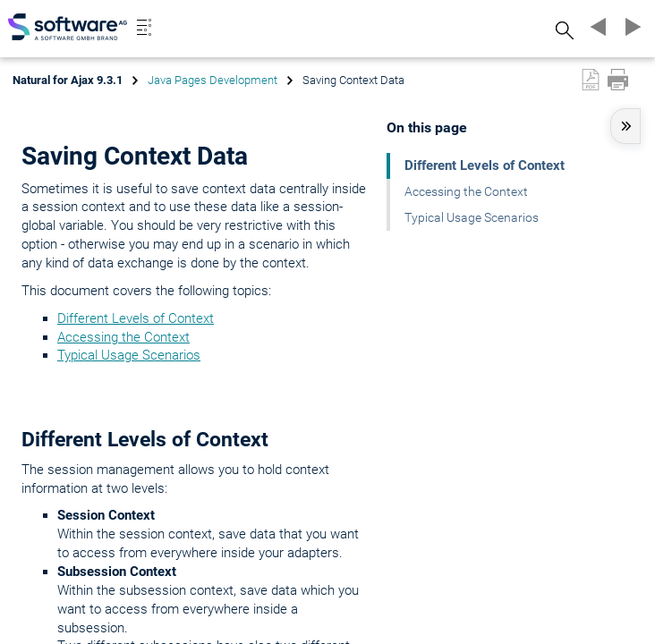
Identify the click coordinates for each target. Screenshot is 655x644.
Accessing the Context (123, 337)
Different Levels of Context (136, 318)
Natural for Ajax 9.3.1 (68, 80)
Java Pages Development (213, 80)
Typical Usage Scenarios (129, 355)
